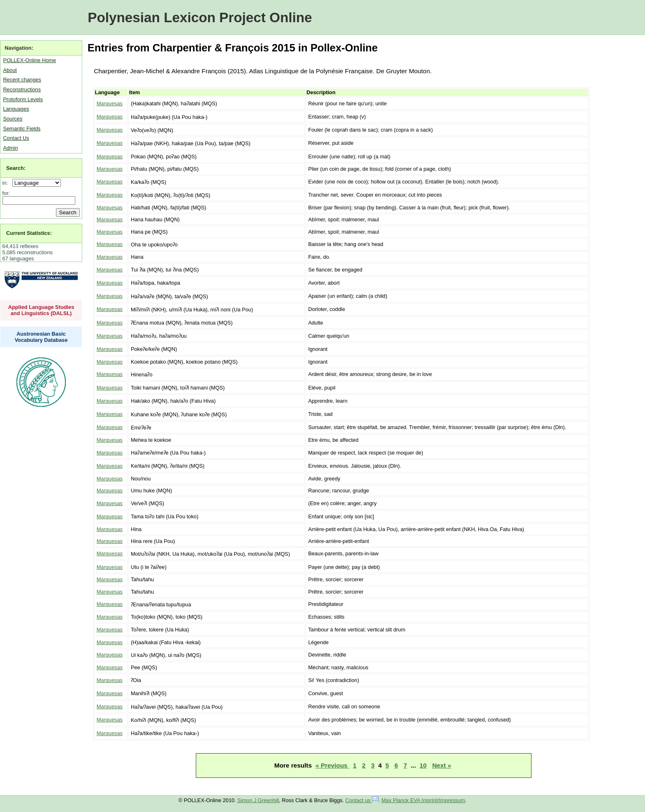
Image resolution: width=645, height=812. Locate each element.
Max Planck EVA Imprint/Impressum (423, 800)
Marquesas (110, 103)
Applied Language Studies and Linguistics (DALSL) (41, 310)
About (10, 70)
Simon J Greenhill (258, 800)
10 (423, 765)
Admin (10, 148)
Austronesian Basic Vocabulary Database (41, 337)
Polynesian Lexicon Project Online (200, 17)
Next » (442, 765)
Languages (16, 109)
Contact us (362, 800)
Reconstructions (22, 89)
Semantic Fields (22, 129)
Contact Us (16, 138)
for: (6, 193)
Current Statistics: (29, 233)
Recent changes (22, 80)
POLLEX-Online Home (29, 60)
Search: (16, 168)
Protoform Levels (23, 99)
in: (7, 183)
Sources (13, 119)
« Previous (332, 765)
